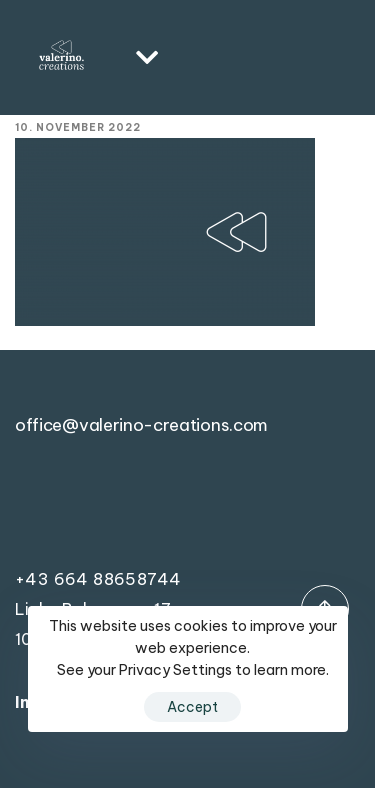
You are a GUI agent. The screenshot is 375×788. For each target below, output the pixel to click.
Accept (192, 707)
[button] (140, 57)
